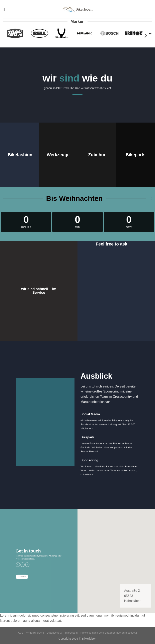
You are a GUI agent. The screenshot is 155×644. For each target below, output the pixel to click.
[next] (145, 36)
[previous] (10, 36)
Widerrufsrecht (35, 633)
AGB (21, 633)
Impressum (71, 633)
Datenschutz (54, 633)
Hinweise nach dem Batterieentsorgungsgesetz (109, 633)
